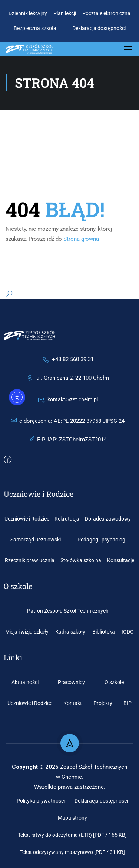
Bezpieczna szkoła (35, 28)
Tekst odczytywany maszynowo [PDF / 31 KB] (72, 852)
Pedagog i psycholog (101, 540)
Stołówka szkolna (81, 560)
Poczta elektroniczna (106, 13)
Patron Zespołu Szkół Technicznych (68, 611)
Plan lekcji (65, 13)
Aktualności (25, 682)
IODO (128, 632)
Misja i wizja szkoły (27, 632)
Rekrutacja (67, 519)
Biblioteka (104, 632)
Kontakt (73, 703)
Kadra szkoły (70, 632)
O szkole (114, 682)
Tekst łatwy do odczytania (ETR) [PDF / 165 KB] (72, 835)
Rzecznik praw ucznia (30, 560)
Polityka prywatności (41, 801)
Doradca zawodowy (108, 519)
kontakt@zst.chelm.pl (68, 399)
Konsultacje (121, 560)
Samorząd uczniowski (36, 540)
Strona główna (81, 239)
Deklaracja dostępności (99, 28)
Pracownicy (71, 682)
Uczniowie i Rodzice (27, 519)
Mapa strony (72, 818)
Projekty (103, 703)
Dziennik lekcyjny (28, 13)
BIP (128, 703)
